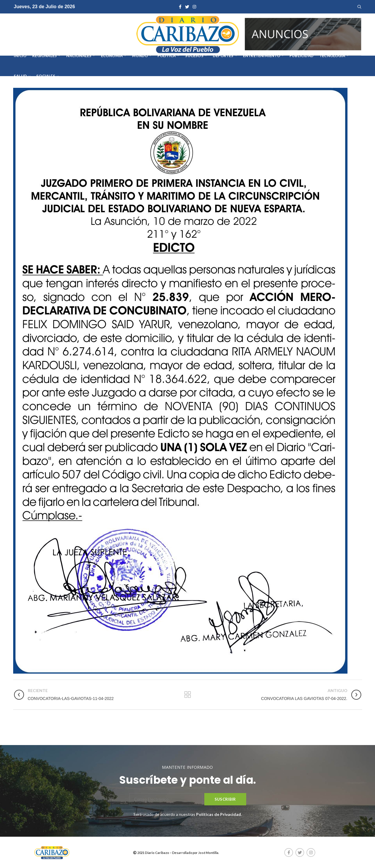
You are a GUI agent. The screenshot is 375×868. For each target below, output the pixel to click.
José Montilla (208, 853)
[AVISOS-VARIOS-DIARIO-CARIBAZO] (303, 34)
